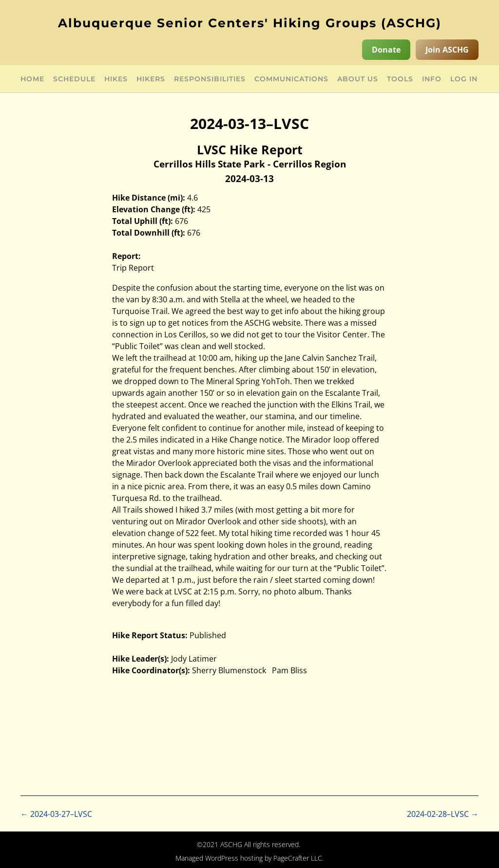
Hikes (116, 79)
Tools (400, 79)
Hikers (151, 79)
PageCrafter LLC (298, 858)
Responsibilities (210, 79)
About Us (358, 79)
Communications (291, 79)
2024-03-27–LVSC (56, 814)
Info (432, 79)
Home (32, 79)
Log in (464, 79)
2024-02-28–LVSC (443, 814)
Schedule (74, 79)
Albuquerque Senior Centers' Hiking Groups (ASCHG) (250, 23)
